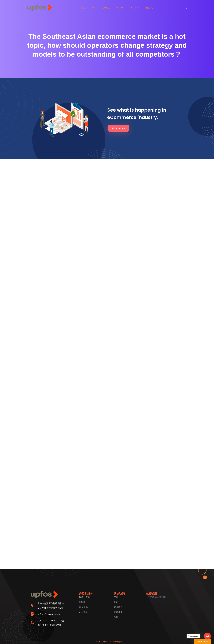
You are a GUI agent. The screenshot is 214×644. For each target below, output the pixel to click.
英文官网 (135, 8)
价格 (94, 8)
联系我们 (120, 8)
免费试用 (149, 8)
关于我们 (106, 8)
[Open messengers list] (207, 636)
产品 (83, 8)
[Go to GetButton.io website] (207, 641)
